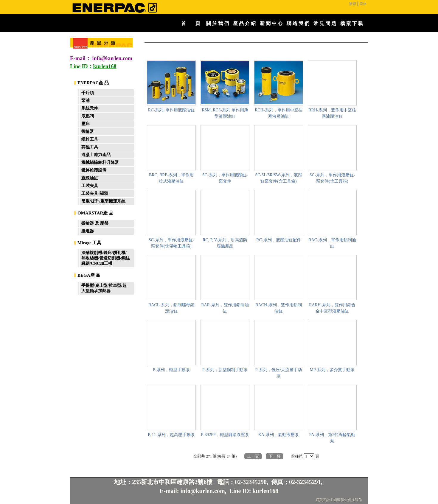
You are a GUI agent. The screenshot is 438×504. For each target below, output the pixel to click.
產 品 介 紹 (244, 23)
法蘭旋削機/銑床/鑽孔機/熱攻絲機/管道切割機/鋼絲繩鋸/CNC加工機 (105, 258)
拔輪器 (88, 132)
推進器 (88, 231)
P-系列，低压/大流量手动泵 (279, 373)
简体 (363, 4)
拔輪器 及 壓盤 (95, 223)
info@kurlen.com (112, 58)
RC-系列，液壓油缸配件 (278, 240)
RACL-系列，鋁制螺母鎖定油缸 (171, 308)
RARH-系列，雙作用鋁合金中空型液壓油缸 (332, 308)
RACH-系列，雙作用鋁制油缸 (279, 308)
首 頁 (191, 23)
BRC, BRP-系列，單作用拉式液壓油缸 (171, 178)
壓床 (86, 124)
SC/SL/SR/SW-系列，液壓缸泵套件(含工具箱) (278, 178)
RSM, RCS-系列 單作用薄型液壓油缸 (225, 113)
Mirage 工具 (89, 243)
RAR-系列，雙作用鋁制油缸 (225, 308)
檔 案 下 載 (352, 23)
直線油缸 (90, 178)
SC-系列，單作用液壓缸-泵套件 (225, 178)
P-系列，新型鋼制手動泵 (225, 370)
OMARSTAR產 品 (95, 213)
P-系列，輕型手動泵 (171, 370)
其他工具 (90, 147)
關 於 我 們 (218, 23)
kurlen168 (265, 491)
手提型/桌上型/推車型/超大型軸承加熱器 (104, 288)
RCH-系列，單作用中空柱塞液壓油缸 (278, 113)
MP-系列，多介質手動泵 (332, 370)
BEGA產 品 (89, 275)
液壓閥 (88, 116)
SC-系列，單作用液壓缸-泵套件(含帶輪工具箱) (171, 243)
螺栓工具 (90, 139)
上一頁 (253, 456)
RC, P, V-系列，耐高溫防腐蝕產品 (225, 243)
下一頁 (275, 456)
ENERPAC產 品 (93, 83)
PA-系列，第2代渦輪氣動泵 (332, 438)
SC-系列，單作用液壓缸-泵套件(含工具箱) (332, 178)
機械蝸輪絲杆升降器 (100, 162)
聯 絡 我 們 (298, 23)
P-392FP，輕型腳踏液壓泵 (225, 435)
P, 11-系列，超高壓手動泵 (171, 435)
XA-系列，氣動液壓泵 (279, 435)
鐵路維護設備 (94, 170)
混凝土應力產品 (96, 155)
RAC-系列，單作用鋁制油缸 (332, 243)
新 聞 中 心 (271, 23)
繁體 (352, 4)
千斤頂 (88, 93)
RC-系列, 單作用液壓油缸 (171, 110)
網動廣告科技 (344, 500)
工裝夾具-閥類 (95, 193)
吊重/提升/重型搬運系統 (103, 201)
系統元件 (90, 108)
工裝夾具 (90, 186)
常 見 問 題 (325, 23)
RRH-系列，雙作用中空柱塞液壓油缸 (332, 113)
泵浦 (86, 101)
